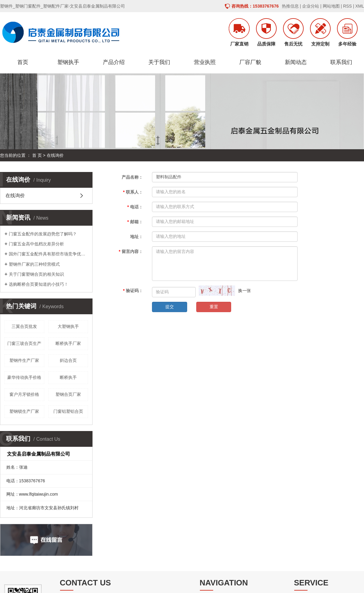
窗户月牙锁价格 (24, 394)
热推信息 (290, 6)
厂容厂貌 (250, 62)
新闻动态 (296, 62)
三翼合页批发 (24, 326)
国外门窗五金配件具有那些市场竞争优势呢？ (48, 254)
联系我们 (341, 62)
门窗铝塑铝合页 (68, 411)
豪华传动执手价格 (24, 377)
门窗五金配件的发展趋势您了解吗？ (43, 234)
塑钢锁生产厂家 (24, 411)
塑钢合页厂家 (68, 394)
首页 (23, 62)
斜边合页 (68, 360)
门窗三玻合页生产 (24, 343)
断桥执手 (68, 377)
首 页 (37, 155)
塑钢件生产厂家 (24, 360)
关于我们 (159, 62)
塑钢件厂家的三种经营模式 (34, 264)
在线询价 (15, 195)
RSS (347, 6)
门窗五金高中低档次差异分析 (36, 244)
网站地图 (331, 6)
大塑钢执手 (68, 326)
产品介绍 (114, 62)
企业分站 (311, 6)
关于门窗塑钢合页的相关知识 (36, 274)
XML (360, 6)
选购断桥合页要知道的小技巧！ (39, 284)
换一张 (244, 291)
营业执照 (205, 62)
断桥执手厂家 (68, 343)
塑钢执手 (68, 62)
